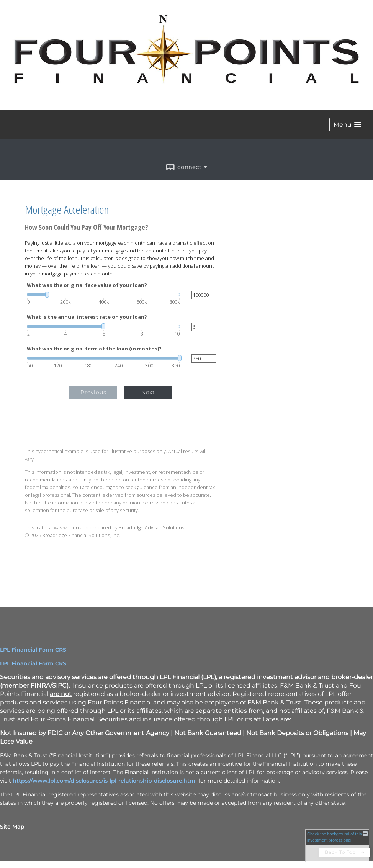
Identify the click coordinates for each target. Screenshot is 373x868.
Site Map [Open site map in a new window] (12, 827)
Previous (93, 392)
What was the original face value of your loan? (87, 285)
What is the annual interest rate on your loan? (87, 317)
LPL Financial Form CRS (33, 663)
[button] (347, 125)
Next (148, 392)
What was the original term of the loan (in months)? (94, 349)
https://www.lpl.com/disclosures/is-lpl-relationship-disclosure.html (105, 781)
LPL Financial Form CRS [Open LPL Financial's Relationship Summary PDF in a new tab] (33, 650)
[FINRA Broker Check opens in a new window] (337, 846)
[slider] (103, 295)
